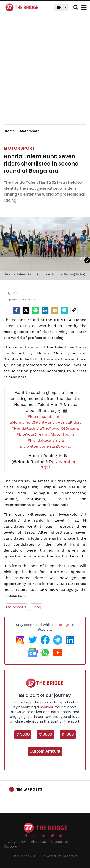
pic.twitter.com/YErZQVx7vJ (46, 446)
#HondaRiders (68, 422)
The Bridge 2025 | (27, 856)
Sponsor (47, 707)
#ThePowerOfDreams (60, 428)
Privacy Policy (15, 842)
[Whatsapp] (36, 310)
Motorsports (16, 607)
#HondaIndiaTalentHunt (32, 422)
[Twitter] (26, 310)
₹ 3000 (46, 734)
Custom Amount (45, 751)
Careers (10, 847)
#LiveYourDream (32, 434)
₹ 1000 (68, 734)
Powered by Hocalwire (60, 856)
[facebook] (16, 310)
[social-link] (74, 310)
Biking (36, 607)
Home (11, 131)
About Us (38, 842)
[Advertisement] (45, 73)
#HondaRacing (25, 428)
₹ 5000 (23, 734)
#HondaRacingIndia (46, 440)
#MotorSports (61, 434)
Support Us (60, 842)
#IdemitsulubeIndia (46, 416)
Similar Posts (29, 789)
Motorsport (19, 148)
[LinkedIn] (45, 310)
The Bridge (60, 625)
